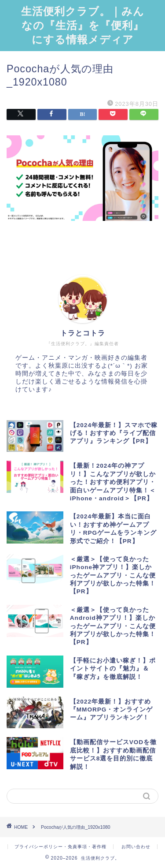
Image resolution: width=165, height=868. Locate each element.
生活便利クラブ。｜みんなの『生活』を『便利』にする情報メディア (83, 25)
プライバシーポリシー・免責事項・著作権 (60, 847)
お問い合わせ (136, 847)
